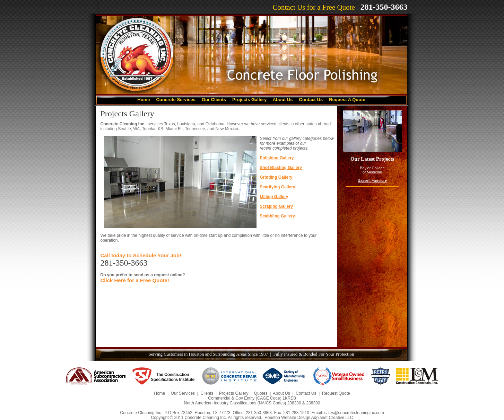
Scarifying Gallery (278, 187)
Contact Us (311, 100)
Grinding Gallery (276, 177)
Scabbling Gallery (277, 216)
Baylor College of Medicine (372, 170)
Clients (207, 393)
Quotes (261, 393)
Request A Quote (347, 100)
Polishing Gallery (277, 158)
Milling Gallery (274, 197)
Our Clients (214, 100)
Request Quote (336, 393)
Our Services (183, 393)
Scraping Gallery (276, 206)
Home (144, 100)
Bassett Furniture (372, 180)
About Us (283, 100)
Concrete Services (176, 100)
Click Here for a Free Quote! (135, 280)
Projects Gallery (250, 100)
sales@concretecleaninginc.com (354, 413)
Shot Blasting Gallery (281, 168)
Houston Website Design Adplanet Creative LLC (309, 418)
